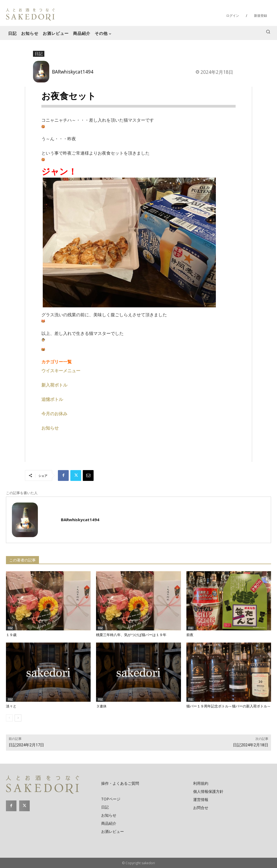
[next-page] (18, 718)
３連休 (101, 706)
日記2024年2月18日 (251, 745)
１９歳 (11, 635)
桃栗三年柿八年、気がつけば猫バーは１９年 (131, 635)
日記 (39, 54)
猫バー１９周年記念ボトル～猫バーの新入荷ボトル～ (229, 706)
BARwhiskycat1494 (73, 72)
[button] (268, 32)
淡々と (11, 706)
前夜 (190, 635)
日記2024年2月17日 (26, 745)
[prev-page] (9, 718)
